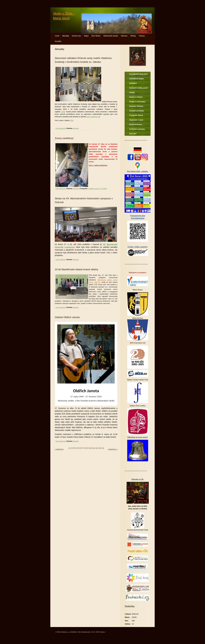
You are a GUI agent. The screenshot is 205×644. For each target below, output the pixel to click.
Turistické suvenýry (137, 129)
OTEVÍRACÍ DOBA (136, 79)
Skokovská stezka (111, 36)
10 (90, 448)
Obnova (124, 36)
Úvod (57, 36)
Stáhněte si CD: (138, 479)
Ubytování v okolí (136, 120)
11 (93, 448)
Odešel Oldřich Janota (67, 317)
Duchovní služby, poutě (139, 88)
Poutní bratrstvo (136, 124)
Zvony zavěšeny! (64, 138)
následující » (113, 449)
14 (103, 448)
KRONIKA (133, 83)
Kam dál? (133, 134)
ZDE (63, 112)
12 (96, 448)
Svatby (132, 92)
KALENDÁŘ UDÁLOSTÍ (138, 74)
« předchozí (59, 449)
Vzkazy (142, 36)
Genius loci (76, 36)
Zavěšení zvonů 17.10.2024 (98, 189)
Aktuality (66, 36)
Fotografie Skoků (136, 115)
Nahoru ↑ (103, 632)
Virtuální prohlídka (136, 111)
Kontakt (58, 41)
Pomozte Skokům (136, 106)
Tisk (79, 632)
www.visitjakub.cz (93, 117)
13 (100, 448)
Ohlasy (133, 36)
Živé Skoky (96, 36)
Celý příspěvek (60, 128)
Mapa (86, 36)
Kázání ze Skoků (136, 97)
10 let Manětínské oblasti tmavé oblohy (76, 269)
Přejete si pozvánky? (137, 102)
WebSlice (74, 632)
